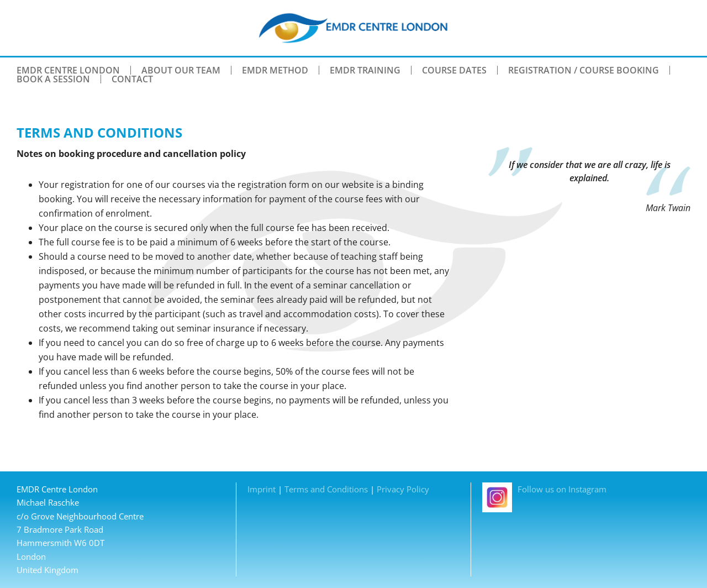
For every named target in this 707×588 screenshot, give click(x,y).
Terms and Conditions (326, 489)
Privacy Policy (403, 489)
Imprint (262, 489)
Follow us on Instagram (544, 489)
